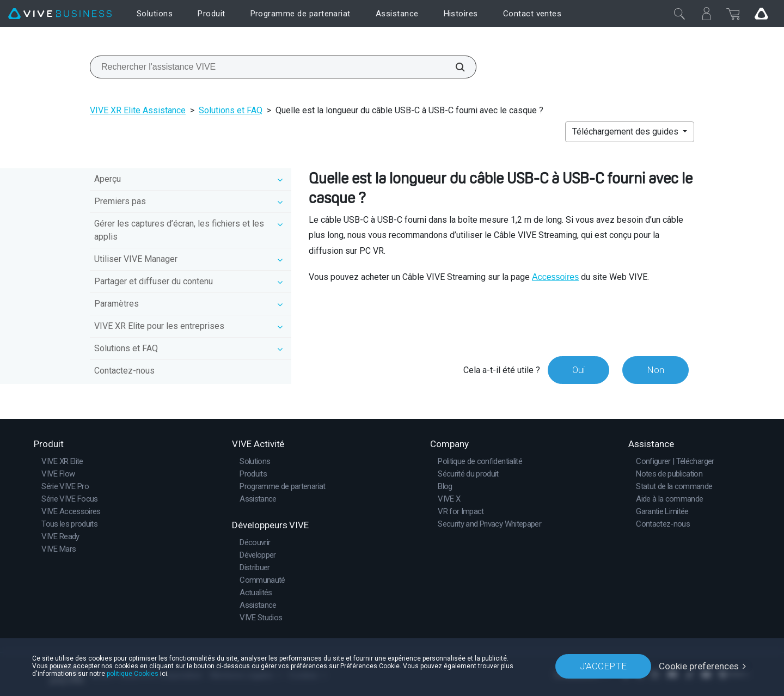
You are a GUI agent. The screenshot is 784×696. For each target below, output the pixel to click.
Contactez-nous (124, 371)
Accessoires (555, 277)
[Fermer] (679, 14)
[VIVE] (60, 14)
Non (656, 370)
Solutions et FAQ (231, 110)
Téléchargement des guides (626, 132)
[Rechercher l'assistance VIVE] (454, 67)
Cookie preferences (699, 666)
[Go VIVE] (761, 14)
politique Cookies (133, 674)
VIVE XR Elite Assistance (138, 110)
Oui (578, 370)
